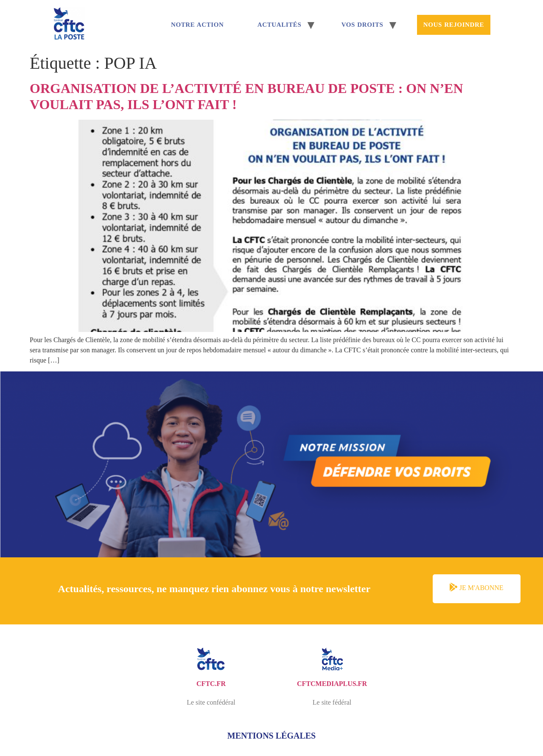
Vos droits (362, 25)
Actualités (280, 25)
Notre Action (197, 25)
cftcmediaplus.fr (332, 684)
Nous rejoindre (454, 25)
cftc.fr (211, 684)
